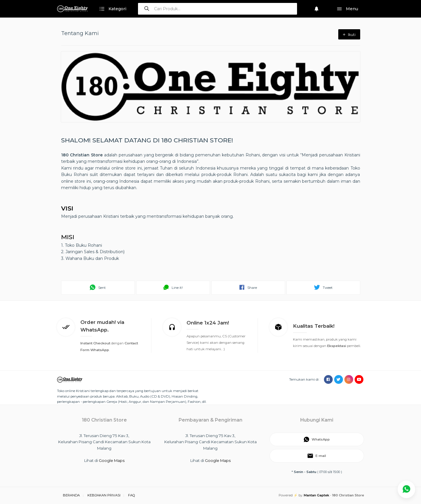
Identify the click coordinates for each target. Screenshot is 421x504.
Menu (348, 9)
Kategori (113, 9)
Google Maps (112, 460)
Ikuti (349, 35)
